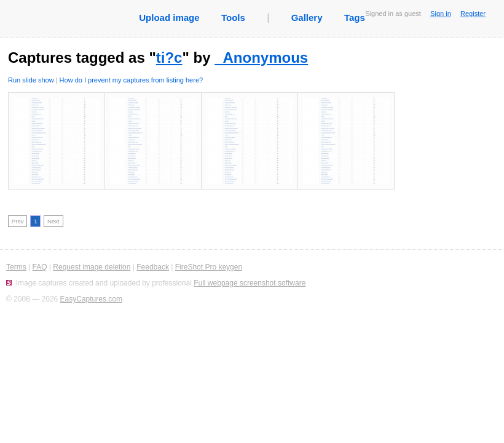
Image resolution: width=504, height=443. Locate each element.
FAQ (39, 267)
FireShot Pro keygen (209, 267)
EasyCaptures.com (91, 299)
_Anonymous (261, 58)
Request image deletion (92, 267)
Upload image (169, 18)
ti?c (169, 58)
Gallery (307, 18)
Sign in (441, 14)
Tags (355, 18)
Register (473, 14)
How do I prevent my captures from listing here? (132, 80)
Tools (233, 18)
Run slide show (31, 80)
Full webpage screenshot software (250, 283)
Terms (16, 267)
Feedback (153, 267)
